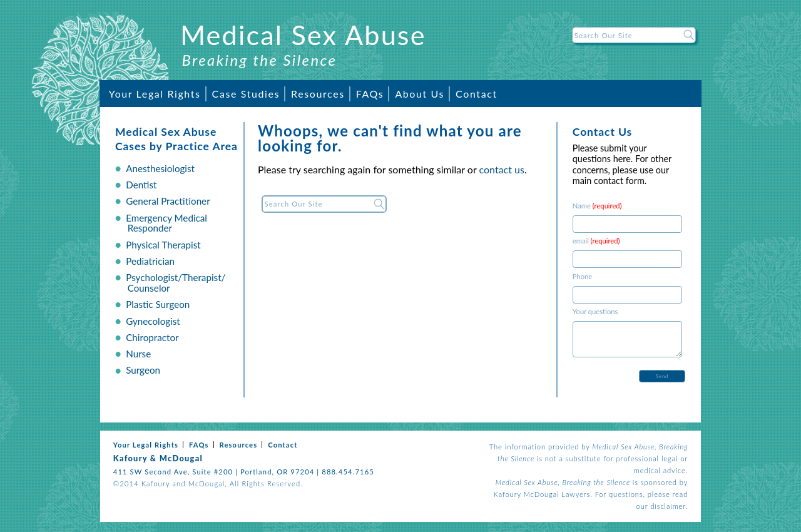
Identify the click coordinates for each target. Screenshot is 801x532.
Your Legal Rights (155, 94)
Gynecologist (153, 321)
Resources (318, 94)
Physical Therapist (163, 245)
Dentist (141, 185)
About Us (420, 94)
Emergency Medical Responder (166, 223)
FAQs (370, 94)
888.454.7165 (348, 472)
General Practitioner (168, 201)
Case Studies (246, 94)
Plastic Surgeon (158, 304)
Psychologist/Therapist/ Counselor (176, 283)
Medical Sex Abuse (303, 34)
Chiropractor (152, 337)
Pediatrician (150, 261)
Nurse (138, 354)
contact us (502, 169)
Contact (477, 94)
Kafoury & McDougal (158, 458)
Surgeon (143, 370)
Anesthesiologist (160, 168)
